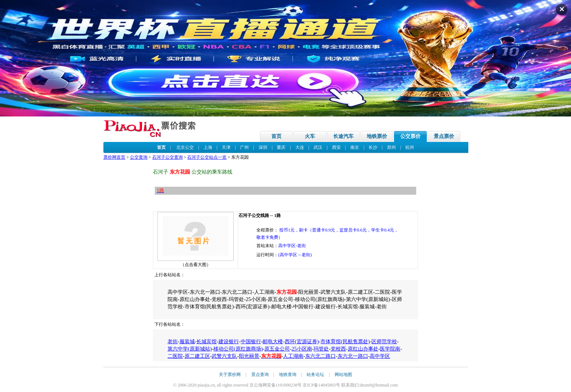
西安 (336, 147)
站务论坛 (315, 375)
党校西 (338, 349)
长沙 (373, 147)
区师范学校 (384, 342)
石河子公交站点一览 (207, 157)
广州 (244, 147)
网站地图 (343, 375)
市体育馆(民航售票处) (345, 342)
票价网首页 (114, 157)
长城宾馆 (206, 342)
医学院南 (390, 349)
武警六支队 (224, 356)
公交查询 (139, 157)
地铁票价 (377, 136)
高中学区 (380, 356)
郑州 (391, 147)
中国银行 (251, 342)
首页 (276, 136)
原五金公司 (277, 349)
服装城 (187, 342)
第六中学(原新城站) (190, 349)
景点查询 (260, 375)
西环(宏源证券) (302, 342)
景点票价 (444, 136)
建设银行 (229, 342)
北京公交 (185, 147)
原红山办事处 (363, 349)
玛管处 (321, 349)
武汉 (318, 147)
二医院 (175, 356)
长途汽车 (343, 136)
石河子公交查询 (168, 157)
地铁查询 (288, 375)
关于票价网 (230, 375)
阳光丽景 (249, 356)
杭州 (410, 147)
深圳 (263, 147)
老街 (173, 342)
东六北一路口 (353, 356)
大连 (300, 147)
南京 (355, 147)
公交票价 (410, 136)
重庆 (281, 147)
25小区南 (302, 349)
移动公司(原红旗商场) (238, 349)
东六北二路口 (320, 356)
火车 (310, 136)
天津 (226, 147)
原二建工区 (197, 356)
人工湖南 (293, 356)
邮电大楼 (273, 342)
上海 (208, 147)
